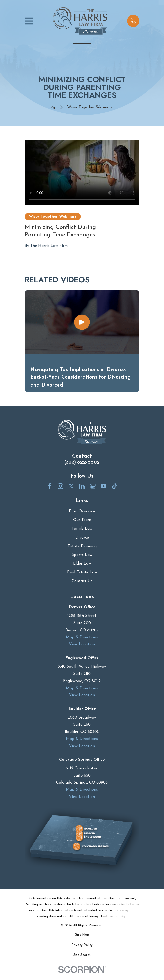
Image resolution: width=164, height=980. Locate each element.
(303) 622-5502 (82, 462)
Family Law (82, 529)
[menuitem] (82, 935)
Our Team (82, 520)
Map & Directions (82, 637)
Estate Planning (82, 546)
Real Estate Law (82, 572)
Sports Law (82, 555)
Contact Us (82, 581)
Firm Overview (82, 511)
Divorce (82, 538)
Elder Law (82, 564)
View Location (82, 644)
